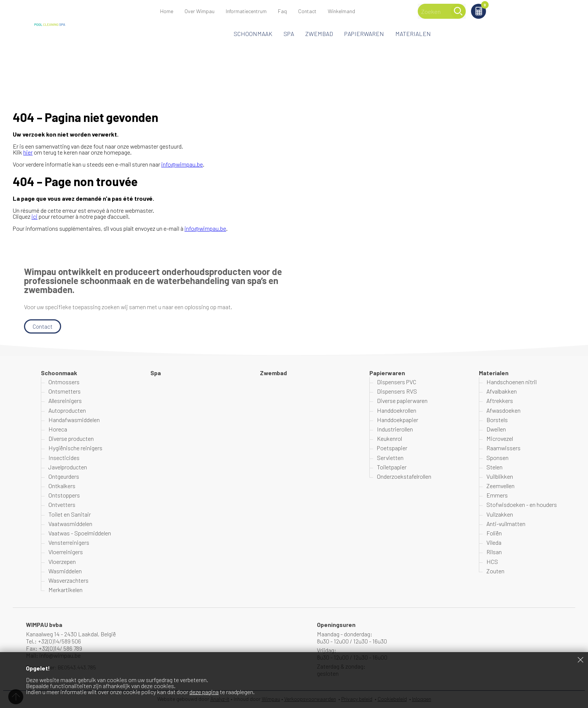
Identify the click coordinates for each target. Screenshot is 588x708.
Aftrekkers (500, 401)
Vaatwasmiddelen (70, 524)
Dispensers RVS (397, 391)
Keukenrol (389, 438)
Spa (289, 34)
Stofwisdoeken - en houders (522, 505)
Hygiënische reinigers (75, 448)
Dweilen (496, 429)
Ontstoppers (64, 495)
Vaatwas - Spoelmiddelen (80, 533)
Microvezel (500, 438)
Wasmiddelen (65, 571)
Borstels (497, 420)
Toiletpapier (392, 467)
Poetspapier (392, 448)
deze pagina (204, 692)
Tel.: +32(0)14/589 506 (53, 641)
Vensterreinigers (69, 542)
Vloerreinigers (66, 552)
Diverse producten (71, 438)
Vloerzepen (62, 561)
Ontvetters (62, 505)
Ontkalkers (62, 486)
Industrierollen (395, 429)
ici (34, 216)
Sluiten (580, 660)
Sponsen (497, 458)
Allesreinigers (65, 401)
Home (167, 11)
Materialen (413, 34)
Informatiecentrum (246, 11)
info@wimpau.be (182, 164)
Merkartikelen (65, 590)
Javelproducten (68, 467)
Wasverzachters (68, 580)
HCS (492, 561)
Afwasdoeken (503, 410)
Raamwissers (503, 448)
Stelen (494, 467)
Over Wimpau (199, 11)
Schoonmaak (253, 34)
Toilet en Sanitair (70, 514)
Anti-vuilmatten (506, 524)
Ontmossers (64, 382)
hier (28, 152)
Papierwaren (364, 34)
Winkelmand (523, 6)
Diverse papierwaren (402, 401)
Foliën (494, 533)
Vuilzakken (500, 514)
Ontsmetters (64, 391)
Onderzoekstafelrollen (404, 476)
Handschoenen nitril (511, 382)
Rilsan (494, 552)
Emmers (497, 495)
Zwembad (319, 34)
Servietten (390, 458)
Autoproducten (67, 410)
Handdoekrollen (397, 410)
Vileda (494, 542)
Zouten (495, 571)
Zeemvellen (500, 486)
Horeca (58, 429)
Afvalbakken (502, 391)
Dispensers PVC (397, 382)
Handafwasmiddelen (74, 420)
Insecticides (64, 458)
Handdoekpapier (397, 420)
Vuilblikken (500, 476)
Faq (282, 11)
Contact (307, 11)
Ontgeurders (64, 476)
